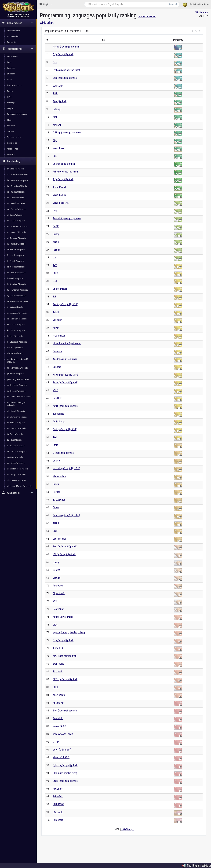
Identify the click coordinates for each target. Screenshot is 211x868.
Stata (55, 445)
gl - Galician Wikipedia (16, 267)
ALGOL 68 (58, 789)
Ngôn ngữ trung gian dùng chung (69, 632)
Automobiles (12, 57)
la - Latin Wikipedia (15, 336)
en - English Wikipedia (16, 221)
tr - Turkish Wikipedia (16, 446)
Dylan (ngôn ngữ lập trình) (65, 765)
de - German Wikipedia (16, 209)
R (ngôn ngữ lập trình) (64, 179)
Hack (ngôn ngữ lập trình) (65, 375)
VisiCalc (57, 578)
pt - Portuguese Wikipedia (18, 379)
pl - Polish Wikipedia (16, 374)
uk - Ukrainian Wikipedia (17, 452)
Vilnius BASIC (59, 726)
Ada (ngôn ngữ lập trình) (65, 359)
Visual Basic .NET (61, 203)
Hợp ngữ (57, 109)
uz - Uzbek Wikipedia (16, 463)
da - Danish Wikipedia (16, 203)
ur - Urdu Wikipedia (15, 457)
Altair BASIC (59, 695)
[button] (193, 31)
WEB (55, 601)
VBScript (57, 320)
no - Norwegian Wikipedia (18, 368)
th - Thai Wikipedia (15, 440)
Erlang (56, 562)
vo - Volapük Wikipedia (17, 474)
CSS (55, 156)
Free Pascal (59, 336)
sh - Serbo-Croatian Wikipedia (19, 397)
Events (10, 91)
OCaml (56, 507)
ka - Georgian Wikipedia (17, 319)
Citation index (13, 36)
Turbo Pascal (59, 187)
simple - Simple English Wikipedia (17, 404)
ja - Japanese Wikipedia (17, 313)
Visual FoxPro (60, 195)
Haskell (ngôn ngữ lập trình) (66, 468)
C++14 (56, 742)
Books (10, 62)
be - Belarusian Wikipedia (18, 180)
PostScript (58, 609)
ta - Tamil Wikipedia (15, 434)
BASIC (56, 226)
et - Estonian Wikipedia (16, 238)
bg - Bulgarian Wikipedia (17, 186)
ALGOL (56, 523)
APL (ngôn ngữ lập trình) (65, 656)
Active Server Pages (63, 617)
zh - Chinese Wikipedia (16, 480)
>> (133, 830)
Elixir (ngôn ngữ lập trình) (65, 711)
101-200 (126, 830)
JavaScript (58, 86)
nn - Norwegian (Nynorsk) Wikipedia (18, 361)
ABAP (56, 328)
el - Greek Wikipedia (15, 215)
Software (11, 126)
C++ (55, 62)
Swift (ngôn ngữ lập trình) (65, 304)
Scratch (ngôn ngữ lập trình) (67, 218)
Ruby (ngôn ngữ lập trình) (65, 172)
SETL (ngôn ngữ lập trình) (65, 679)
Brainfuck (57, 351)
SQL (55, 140)
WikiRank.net (18, 493)
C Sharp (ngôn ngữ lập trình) (67, 133)
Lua (55, 258)
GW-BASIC (58, 812)
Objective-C (59, 593)
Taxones (11, 131)
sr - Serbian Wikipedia (16, 423)
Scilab (56, 484)
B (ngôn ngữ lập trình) (64, 640)
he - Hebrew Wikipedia (16, 273)
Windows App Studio (63, 734)
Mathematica (59, 476)
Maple (56, 242)
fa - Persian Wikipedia (16, 250)
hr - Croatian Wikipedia (16, 284)
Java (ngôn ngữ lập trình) (65, 78)
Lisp (55, 281)
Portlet (56, 492)
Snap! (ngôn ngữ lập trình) (66, 781)
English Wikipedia (196, 5)
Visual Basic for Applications (67, 343)
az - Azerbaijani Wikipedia (18, 174)
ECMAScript (59, 500)
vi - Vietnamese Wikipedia (18, 469)
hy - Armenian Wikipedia (17, 296)
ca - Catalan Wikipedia (16, 192)
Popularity (11, 42)
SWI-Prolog (58, 664)
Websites (11, 155)
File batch (58, 672)
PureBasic (58, 820)
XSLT (55, 390)
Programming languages (17, 114)
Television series (14, 137)
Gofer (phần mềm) (62, 750)
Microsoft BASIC (61, 757)
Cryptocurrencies (14, 85)
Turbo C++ (58, 648)
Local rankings (18, 161)
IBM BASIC (58, 804)
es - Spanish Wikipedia (16, 232)
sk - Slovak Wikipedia (16, 411)
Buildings (11, 68)
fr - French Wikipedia (16, 261)
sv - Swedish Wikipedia (17, 428)
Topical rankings (18, 49)
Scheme (57, 367)
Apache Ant (58, 703)
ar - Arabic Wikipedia (16, 169)
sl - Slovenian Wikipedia (17, 417)
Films (9, 97)
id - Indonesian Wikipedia (17, 302)
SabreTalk (58, 797)
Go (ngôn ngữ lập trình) (64, 164)
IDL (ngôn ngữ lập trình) (65, 554)
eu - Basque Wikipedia (16, 244)
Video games (13, 149)
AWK (55, 437)
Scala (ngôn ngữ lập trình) (65, 383)
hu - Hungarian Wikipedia (17, 290)
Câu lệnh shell (59, 539)
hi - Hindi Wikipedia (15, 278)
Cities (10, 79)
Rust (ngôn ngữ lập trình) (65, 547)
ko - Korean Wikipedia (16, 330)
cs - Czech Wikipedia (16, 198)
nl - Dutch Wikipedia (15, 353)
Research (173, 4)
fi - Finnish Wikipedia (16, 255)
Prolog (56, 234)
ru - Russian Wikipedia (16, 391)
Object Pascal (60, 289)
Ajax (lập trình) (60, 101)
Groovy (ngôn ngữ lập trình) (66, 515)
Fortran (56, 250)
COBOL (56, 273)
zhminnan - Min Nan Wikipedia (19, 486)
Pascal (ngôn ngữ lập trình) (66, 47)
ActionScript (59, 422)
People (10, 108)
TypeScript (58, 414)
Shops (10, 120)
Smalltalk (57, 398)
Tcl (54, 297)
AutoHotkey (59, 586)
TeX (55, 265)
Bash (55, 531)
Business (11, 74)
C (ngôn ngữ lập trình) (64, 54)
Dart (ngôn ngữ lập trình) (65, 429)
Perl (55, 211)
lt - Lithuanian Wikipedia (17, 342)
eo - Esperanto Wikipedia (17, 226)
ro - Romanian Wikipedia (17, 385)
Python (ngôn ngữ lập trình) (66, 70)
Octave (56, 461)
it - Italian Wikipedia (15, 307)
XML (55, 117)
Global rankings (18, 23)
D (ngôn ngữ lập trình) (64, 453)
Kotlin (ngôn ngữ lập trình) (66, 406)
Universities (12, 143)
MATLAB (57, 125)
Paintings (11, 103)
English (46, 4)
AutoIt (56, 312)
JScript (56, 570)
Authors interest (14, 31)
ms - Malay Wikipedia (16, 348)
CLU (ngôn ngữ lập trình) (65, 773)
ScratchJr (58, 718)
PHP (55, 93)
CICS (55, 625)
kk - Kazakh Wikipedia (16, 324)
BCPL (56, 687)
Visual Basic (59, 148)
